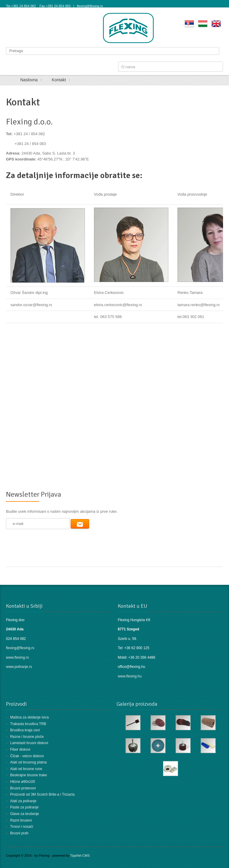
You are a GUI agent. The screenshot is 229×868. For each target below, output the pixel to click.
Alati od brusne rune (26, 769)
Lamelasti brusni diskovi (29, 743)
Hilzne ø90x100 (23, 782)
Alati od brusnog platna (28, 762)
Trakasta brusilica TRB (28, 724)
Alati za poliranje (23, 801)
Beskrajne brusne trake (28, 775)
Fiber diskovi (20, 749)
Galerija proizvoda (137, 704)
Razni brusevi (21, 820)
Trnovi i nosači (22, 827)
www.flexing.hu (130, 676)
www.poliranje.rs (19, 667)
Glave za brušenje (25, 814)
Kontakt (23, 102)
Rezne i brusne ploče (27, 737)
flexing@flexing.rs (20, 648)
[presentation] (51, 543)
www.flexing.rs (17, 657)
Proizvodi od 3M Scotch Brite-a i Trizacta (42, 794)
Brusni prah (19, 833)
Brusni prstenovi (23, 788)
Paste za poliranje (24, 807)
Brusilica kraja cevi (25, 730)
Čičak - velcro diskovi (27, 756)
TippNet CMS (80, 855)
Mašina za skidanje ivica (29, 717)
